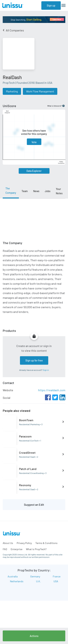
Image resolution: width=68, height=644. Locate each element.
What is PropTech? (36, 549)
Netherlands (17, 581)
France (57, 576)
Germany (35, 576)
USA (56, 581)
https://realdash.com (52, 390)
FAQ (5, 549)
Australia (13, 576)
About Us (8, 543)
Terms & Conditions (46, 543)
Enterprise (17, 549)
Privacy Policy (24, 543)
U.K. (38, 581)
